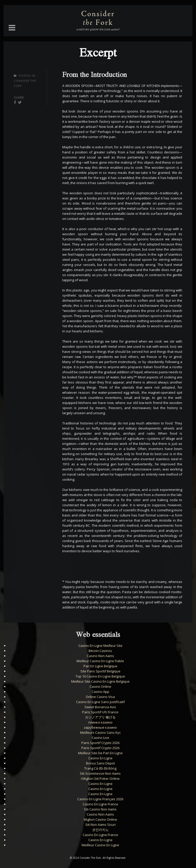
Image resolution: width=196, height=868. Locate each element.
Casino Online (100, 686)
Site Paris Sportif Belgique (100, 671)
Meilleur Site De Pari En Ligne (100, 753)
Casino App (100, 692)
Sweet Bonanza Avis (100, 707)
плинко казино (100, 722)
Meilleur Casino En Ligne (100, 845)
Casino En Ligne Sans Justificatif (100, 702)
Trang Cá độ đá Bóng (100, 768)
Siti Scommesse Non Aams (100, 773)
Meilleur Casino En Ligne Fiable (100, 661)
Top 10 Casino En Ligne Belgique (100, 676)
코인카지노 (100, 830)
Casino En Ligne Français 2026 (100, 799)
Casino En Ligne (100, 758)
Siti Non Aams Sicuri (100, 825)
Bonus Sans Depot (100, 763)
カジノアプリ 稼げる (100, 717)
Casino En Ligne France (100, 804)
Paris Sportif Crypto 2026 (100, 743)
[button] (12, 28)
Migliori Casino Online (100, 819)
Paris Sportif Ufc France (100, 712)
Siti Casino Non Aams (100, 809)
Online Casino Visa (100, 697)
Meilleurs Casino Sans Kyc (100, 732)
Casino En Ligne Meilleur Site (100, 646)
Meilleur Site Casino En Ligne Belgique (100, 681)
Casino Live (100, 738)
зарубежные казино (100, 727)
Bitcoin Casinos (100, 651)
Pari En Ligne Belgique (100, 666)
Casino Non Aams (100, 656)
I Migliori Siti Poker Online (100, 779)
